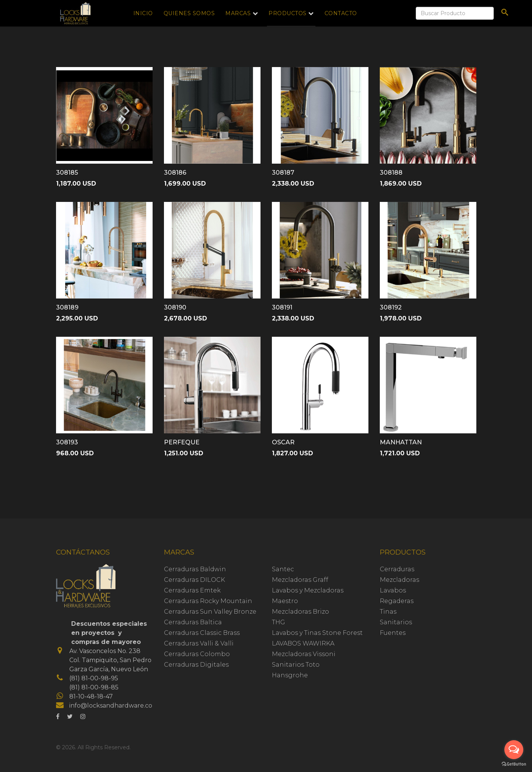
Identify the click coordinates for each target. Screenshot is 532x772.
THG (278, 622)
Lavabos (393, 590)
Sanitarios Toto (296, 665)
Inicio (143, 13)
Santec (283, 569)
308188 (391, 173)
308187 (283, 173)
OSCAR (283, 442)
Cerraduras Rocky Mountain (208, 601)
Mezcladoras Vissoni (304, 654)
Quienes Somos (189, 13)
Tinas (388, 612)
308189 (67, 307)
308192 (391, 307)
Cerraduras (397, 569)
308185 (67, 173)
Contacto (341, 13)
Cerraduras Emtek (192, 590)
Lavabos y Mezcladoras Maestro (308, 596)
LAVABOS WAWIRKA (303, 643)
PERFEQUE (182, 442)
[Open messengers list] (514, 750)
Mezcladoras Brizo (300, 612)
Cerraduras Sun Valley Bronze (210, 612)
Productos (288, 13)
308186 (175, 173)
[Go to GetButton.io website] (514, 764)
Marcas (238, 13)
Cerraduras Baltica (193, 622)
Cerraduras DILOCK (194, 580)
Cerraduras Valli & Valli (199, 643)
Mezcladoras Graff (300, 580)
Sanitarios (396, 622)
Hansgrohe (290, 675)
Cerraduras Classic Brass (202, 633)
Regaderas (397, 601)
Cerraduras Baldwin (195, 569)
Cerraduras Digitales (196, 665)
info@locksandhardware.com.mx (119, 706)
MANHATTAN (401, 442)
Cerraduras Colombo (197, 654)
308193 (67, 442)
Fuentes (393, 633)
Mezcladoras (399, 580)
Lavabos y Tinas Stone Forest (317, 633)
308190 (175, 307)
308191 (282, 307)
